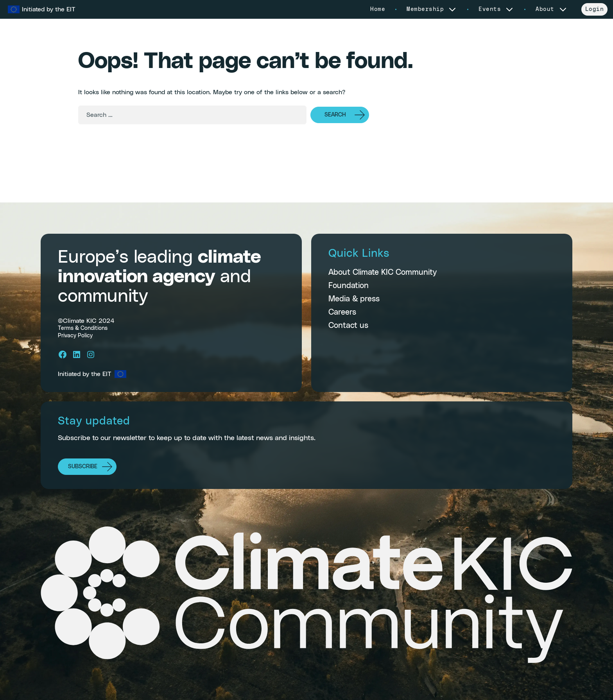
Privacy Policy (75, 336)
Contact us (348, 326)
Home (378, 9)
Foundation (349, 286)
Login (595, 9)
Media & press (354, 299)
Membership (432, 9)
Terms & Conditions (83, 328)
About (552, 9)
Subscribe (83, 467)
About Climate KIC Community (383, 272)
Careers (342, 312)
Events (496, 9)
